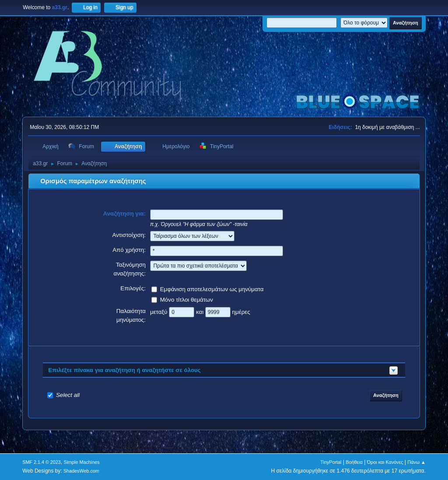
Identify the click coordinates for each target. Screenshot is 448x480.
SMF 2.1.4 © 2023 (42, 462)
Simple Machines (82, 462)
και (201, 311)
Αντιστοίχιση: (129, 235)
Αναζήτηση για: (125, 214)
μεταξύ (159, 311)
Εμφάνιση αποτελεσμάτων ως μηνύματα (212, 289)
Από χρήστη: (129, 250)
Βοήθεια (354, 462)
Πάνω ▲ (416, 462)
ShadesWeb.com (81, 471)
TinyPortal (331, 462)
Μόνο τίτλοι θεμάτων (187, 299)
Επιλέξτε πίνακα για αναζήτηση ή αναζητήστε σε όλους (124, 370)
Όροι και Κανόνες (385, 462)
